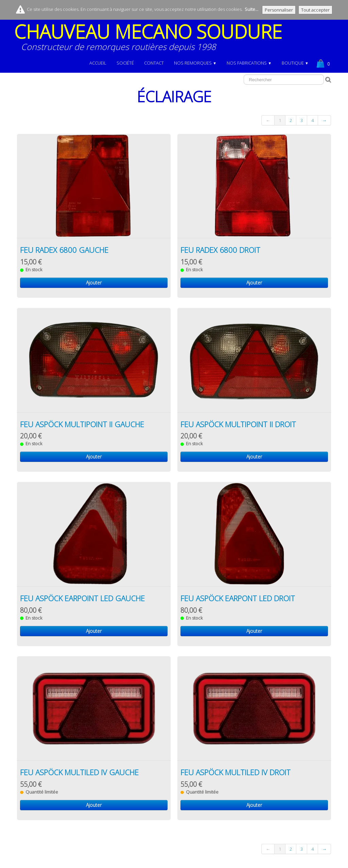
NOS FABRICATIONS (249, 63)
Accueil (98, 63)
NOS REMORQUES (195, 63)
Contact (154, 63)
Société (125, 63)
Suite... (251, 9)
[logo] (151, 40)
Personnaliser (279, 10)
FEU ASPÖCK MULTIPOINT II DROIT (238, 424)
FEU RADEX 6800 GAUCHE (64, 250)
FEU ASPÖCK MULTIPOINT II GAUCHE (82, 424)
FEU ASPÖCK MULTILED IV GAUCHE (79, 772)
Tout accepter (315, 10)
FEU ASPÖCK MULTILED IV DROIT (236, 772)
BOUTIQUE (295, 63)
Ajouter (94, 283)
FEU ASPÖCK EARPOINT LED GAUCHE (82, 598)
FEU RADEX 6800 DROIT (220, 250)
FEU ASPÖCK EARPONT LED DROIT (238, 598)
